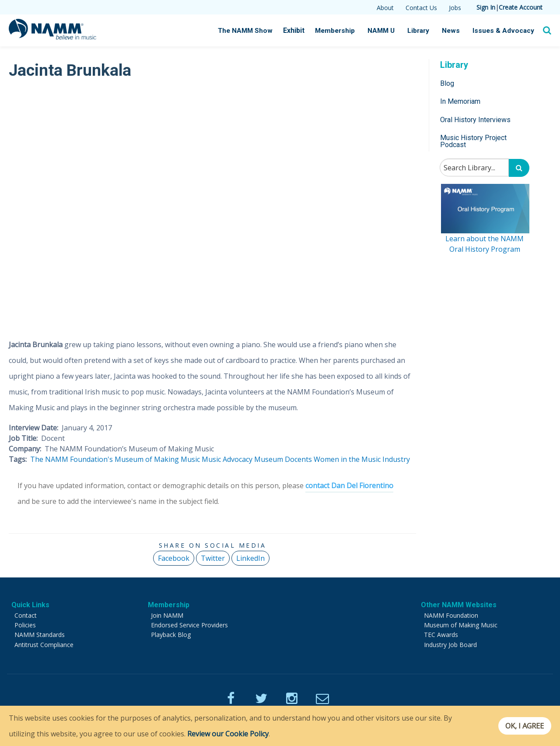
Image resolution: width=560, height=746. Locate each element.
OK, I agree (522, 726)
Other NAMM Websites (459, 605)
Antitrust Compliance (44, 645)
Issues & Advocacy (505, 31)
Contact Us (421, 8)
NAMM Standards (40, 635)
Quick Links (30, 605)
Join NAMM (167, 615)
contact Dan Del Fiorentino (349, 486)
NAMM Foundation (451, 615)
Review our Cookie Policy (228, 734)
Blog (447, 83)
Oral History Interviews (475, 120)
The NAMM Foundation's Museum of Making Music (115, 459)
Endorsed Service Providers (189, 625)
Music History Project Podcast (473, 141)
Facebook (174, 558)
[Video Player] (212, 204)
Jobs (455, 8)
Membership (339, 31)
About (385, 8)
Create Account (521, 7)
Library (422, 31)
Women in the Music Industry (362, 459)
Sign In (486, 7)
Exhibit (298, 30)
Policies (25, 625)
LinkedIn (250, 558)
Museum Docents (283, 459)
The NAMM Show (250, 31)
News (454, 31)
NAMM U (385, 31)
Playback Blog (171, 635)
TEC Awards (441, 635)
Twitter (213, 558)
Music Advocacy (227, 459)
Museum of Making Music (461, 625)
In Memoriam (460, 101)
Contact (26, 615)
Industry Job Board (450, 645)
